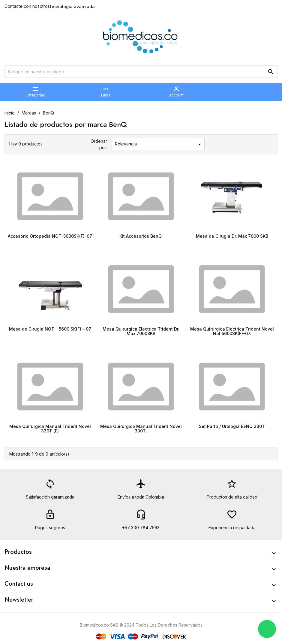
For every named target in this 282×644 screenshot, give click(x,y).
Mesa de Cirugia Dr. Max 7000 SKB (232, 236)
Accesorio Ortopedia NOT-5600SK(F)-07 (50, 236)
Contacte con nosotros (27, 6)
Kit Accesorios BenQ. (141, 236)
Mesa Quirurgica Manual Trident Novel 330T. (141, 429)
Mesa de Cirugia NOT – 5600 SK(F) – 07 (50, 329)
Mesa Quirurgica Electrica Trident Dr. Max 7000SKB (141, 331)
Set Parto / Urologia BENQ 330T (232, 426)
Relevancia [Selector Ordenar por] (159, 144)
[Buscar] (141, 72)
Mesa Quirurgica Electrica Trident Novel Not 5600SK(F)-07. (232, 331)
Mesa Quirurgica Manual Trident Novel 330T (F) (50, 429)
